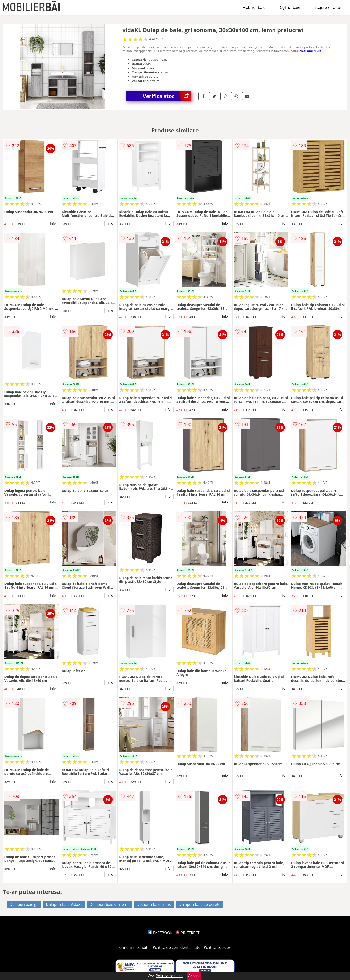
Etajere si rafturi (329, 7)
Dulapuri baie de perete (200, 904)
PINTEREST (188, 933)
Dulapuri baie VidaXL (64, 904)
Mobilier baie (254, 7)
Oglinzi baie (290, 7)
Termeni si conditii (133, 947)
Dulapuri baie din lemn (110, 904)
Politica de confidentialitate (177, 947)
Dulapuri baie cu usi (154, 904)
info (53, 223)
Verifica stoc (167, 96)
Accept (194, 976)
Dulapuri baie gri (24, 904)
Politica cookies (217, 947)
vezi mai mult (311, 51)
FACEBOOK (160, 933)
